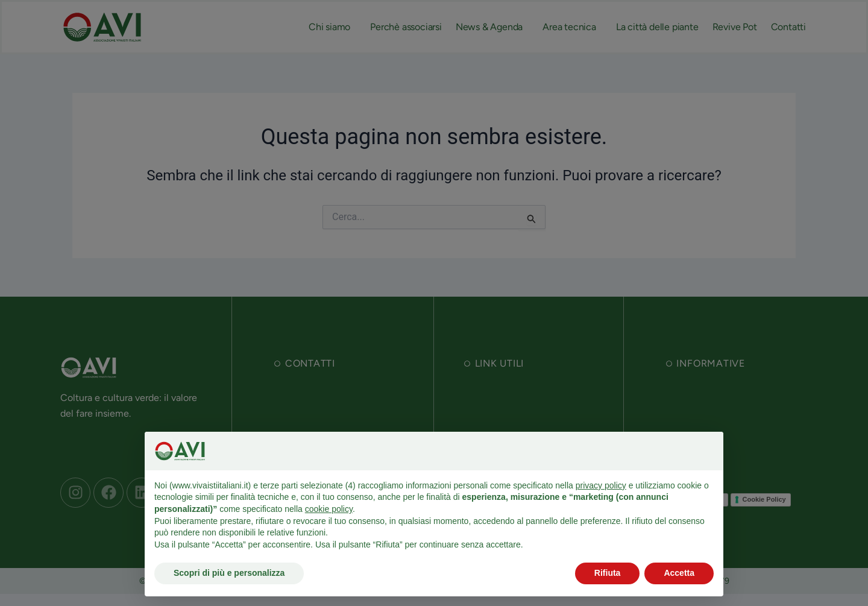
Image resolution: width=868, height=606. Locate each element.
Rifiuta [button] (608, 573)
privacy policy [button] (601, 485)
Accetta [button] (679, 573)
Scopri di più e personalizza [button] (229, 573)
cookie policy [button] (329, 509)
